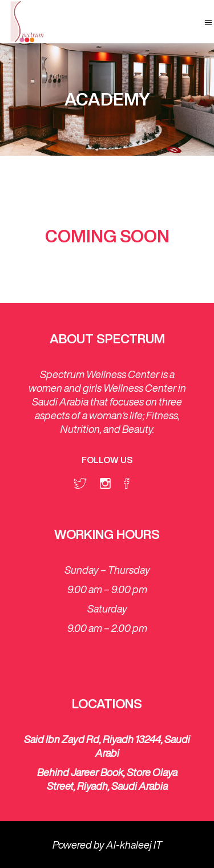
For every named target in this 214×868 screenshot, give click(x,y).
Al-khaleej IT (134, 845)
